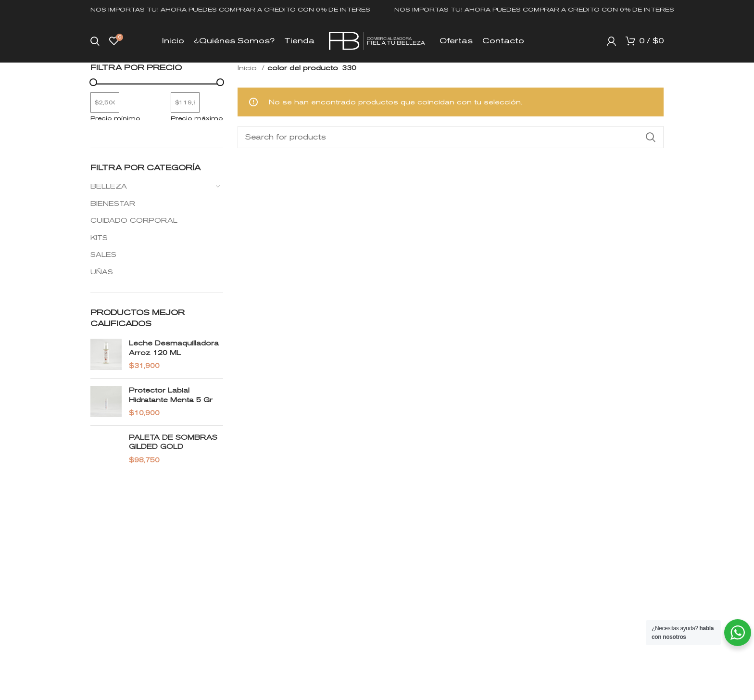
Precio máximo (197, 118)
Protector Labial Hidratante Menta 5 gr (171, 395)
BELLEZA (109, 186)
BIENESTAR (113, 204)
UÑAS (102, 272)
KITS (99, 238)
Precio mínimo (115, 118)
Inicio (248, 68)
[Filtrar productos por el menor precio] (105, 102)
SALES (103, 255)
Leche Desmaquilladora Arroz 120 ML (174, 348)
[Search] (95, 41)
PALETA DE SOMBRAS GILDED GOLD (173, 442)
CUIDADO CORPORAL (134, 220)
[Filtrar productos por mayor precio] (185, 102)
